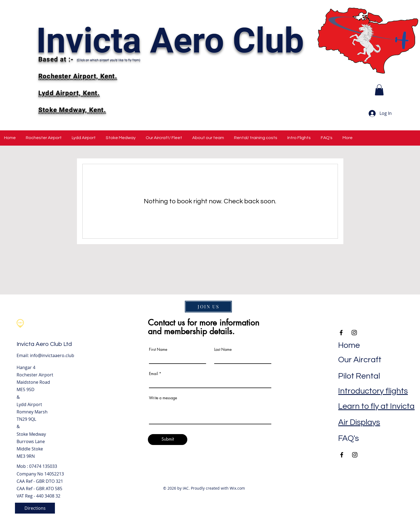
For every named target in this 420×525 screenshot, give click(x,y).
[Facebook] (342, 455)
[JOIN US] (208, 307)
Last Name (223, 349)
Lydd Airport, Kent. (69, 93)
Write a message (163, 398)
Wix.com (237, 488)
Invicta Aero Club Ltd (44, 344)
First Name (158, 349)
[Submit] (168, 440)
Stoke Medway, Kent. (72, 110)
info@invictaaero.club (52, 355)
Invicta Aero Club (170, 41)
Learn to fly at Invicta (376, 406)
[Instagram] (355, 455)
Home (349, 345)
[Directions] (35, 508)
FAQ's (349, 438)
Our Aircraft (360, 360)
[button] (379, 90)
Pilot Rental (359, 376)
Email (153, 374)
